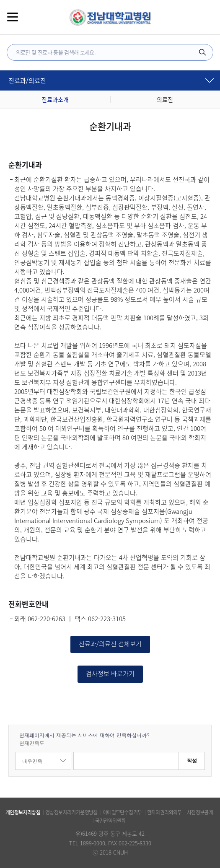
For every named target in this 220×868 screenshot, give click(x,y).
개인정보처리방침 (23, 812)
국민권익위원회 (110, 821)
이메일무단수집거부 (122, 812)
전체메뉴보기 (13, 17)
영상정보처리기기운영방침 (71, 812)
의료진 (165, 99)
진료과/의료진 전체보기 (110, 644)
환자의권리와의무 (164, 812)
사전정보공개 (200, 812)
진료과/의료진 (27, 80)
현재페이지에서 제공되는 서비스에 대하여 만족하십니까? (84, 735)
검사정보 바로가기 (110, 674)
